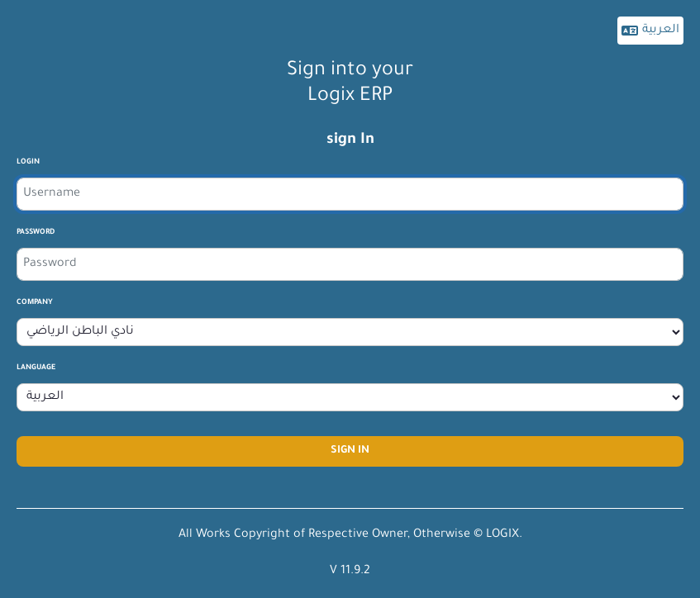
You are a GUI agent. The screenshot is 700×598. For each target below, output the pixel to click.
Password (36, 233)
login (28, 163)
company (35, 303)
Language (36, 368)
